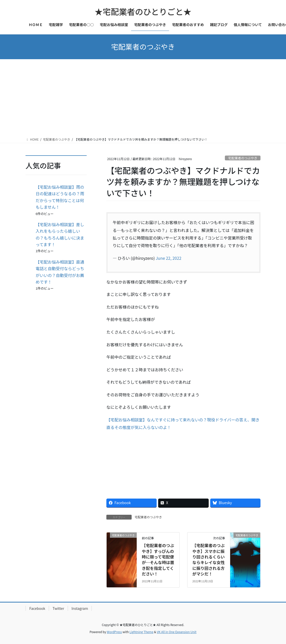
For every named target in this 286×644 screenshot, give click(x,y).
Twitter (58, 608)
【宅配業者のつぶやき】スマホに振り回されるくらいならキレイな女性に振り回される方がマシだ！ (208, 560)
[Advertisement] (143, 97)
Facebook (37, 608)
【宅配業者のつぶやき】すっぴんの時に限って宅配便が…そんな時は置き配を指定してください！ (158, 560)
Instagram (80, 608)
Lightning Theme (141, 632)
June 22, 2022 (169, 258)
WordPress (114, 632)
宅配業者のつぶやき (243, 158)
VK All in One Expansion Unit (177, 632)
